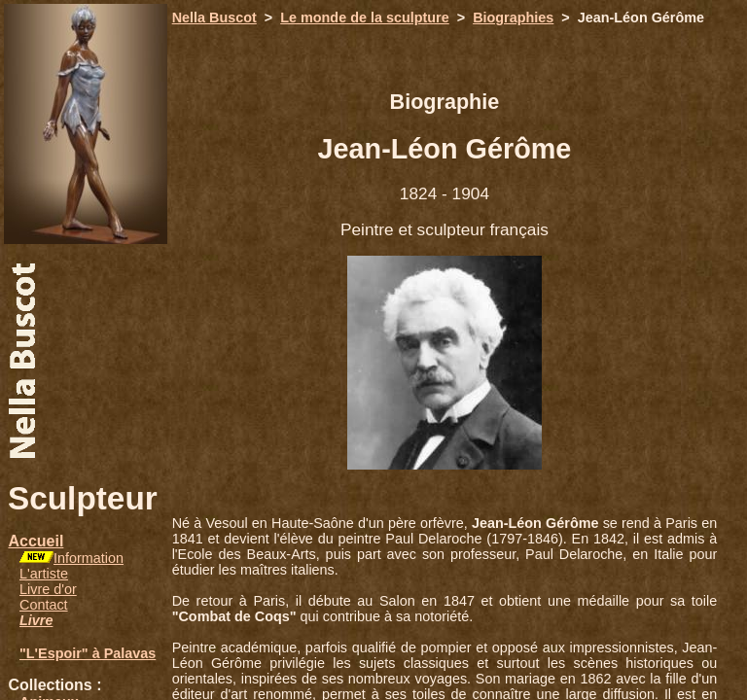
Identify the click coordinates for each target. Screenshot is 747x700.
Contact (44, 605)
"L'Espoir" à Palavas (88, 653)
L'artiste (44, 574)
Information (89, 558)
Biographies (513, 17)
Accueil (36, 541)
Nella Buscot (214, 17)
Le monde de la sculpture (365, 17)
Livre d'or (48, 589)
